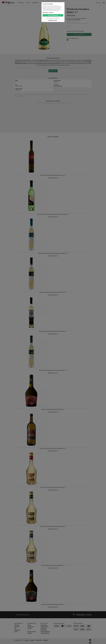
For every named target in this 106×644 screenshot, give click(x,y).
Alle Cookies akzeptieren (53, 15)
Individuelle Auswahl (53, 20)
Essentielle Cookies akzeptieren (53, 18)
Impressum (51, 12)
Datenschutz (45, 12)
